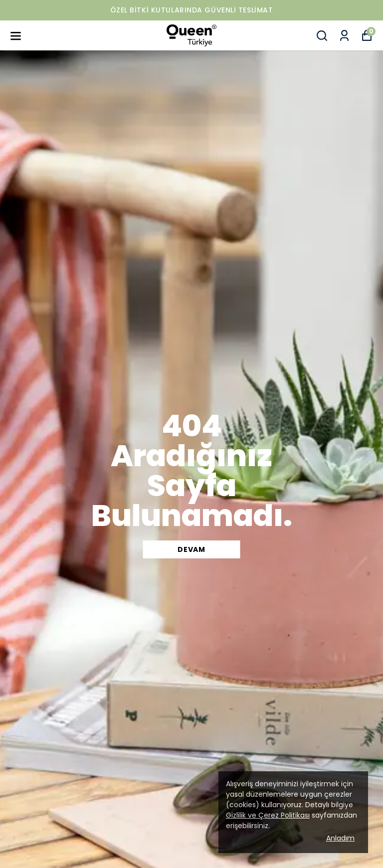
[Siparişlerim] (344, 36)
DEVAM (191, 549)
